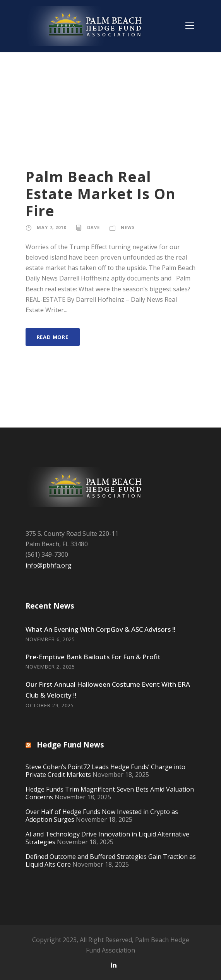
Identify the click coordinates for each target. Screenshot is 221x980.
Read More (53, 337)
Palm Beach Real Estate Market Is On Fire (100, 194)
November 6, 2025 (50, 639)
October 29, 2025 (50, 705)
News (128, 227)
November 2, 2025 (50, 667)
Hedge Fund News (70, 745)
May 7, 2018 (51, 227)
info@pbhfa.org (49, 565)
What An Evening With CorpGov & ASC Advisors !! (100, 629)
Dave (93, 227)
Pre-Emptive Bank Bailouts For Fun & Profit (93, 657)
